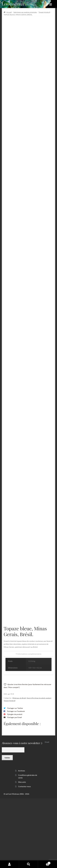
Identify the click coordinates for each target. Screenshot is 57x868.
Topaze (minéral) (44, 12)
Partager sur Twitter (15, 778)
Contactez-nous (24, 856)
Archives (22, 840)
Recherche (29, 864)
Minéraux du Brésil (19, 768)
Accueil (9, 12)
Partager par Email (15, 787)
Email (47, 812)
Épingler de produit (15, 784)
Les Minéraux (13, 4)
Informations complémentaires (29, 724)
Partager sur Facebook (16, 781)
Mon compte (10, 864)
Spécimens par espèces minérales (25, 12)
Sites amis (22, 852)
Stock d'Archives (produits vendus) (39, 768)
